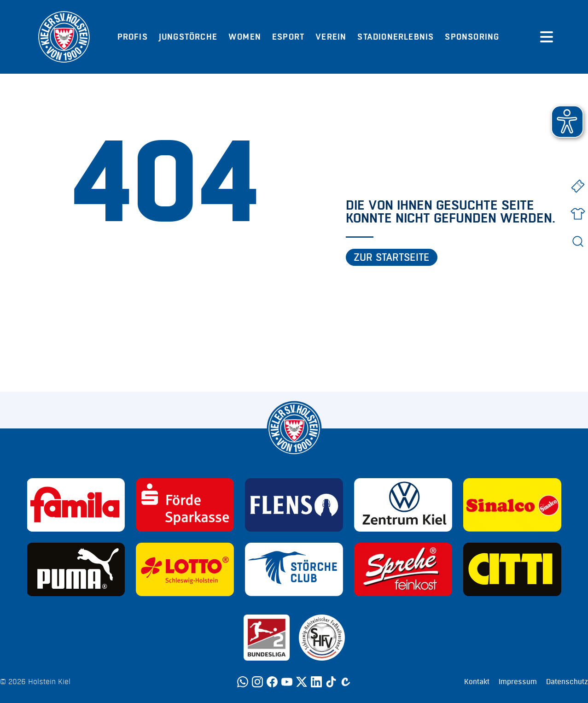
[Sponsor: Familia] (76, 505)
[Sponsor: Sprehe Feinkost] (403, 569)
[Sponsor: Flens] (294, 505)
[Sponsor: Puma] (76, 569)
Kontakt (477, 682)
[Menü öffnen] (547, 37)
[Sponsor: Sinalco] (512, 505)
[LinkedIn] (316, 682)
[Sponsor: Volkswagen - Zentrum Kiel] (403, 505)
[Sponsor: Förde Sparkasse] (185, 505)
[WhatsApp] (243, 682)
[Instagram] (257, 682)
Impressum (518, 682)
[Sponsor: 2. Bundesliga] (267, 638)
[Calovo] (346, 682)
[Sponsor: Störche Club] (294, 569)
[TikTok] (331, 682)
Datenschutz (567, 682)
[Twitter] (302, 682)
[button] (567, 122)
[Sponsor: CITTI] (512, 569)
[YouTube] (287, 682)
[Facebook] (272, 682)
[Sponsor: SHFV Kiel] (322, 638)
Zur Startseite (392, 258)
